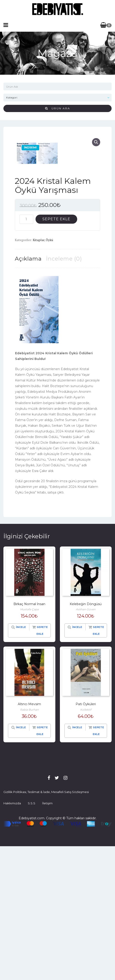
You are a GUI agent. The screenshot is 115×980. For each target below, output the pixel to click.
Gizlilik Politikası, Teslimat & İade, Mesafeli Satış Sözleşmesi (46, 926)
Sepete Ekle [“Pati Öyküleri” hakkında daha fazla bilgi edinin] (98, 864)
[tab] (28, 392)
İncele (21, 761)
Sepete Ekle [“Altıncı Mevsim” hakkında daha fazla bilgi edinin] (42, 864)
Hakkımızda (12, 937)
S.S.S (32, 937)
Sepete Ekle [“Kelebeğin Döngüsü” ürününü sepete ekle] (98, 764)
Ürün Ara (58, 108)
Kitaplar (39, 373)
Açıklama (28, 392)
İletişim (47, 937)
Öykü (49, 373)
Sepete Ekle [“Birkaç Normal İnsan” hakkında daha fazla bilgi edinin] (42, 764)
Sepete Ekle (56, 353)
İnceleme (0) (64, 392)
